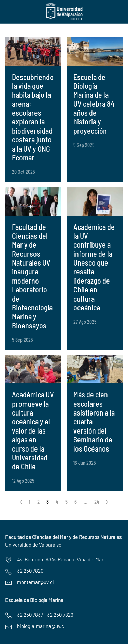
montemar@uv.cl (35, 582)
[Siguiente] (107, 502)
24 (97, 502)
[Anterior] (21, 502)
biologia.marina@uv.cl (41, 626)
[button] (9, 12)
